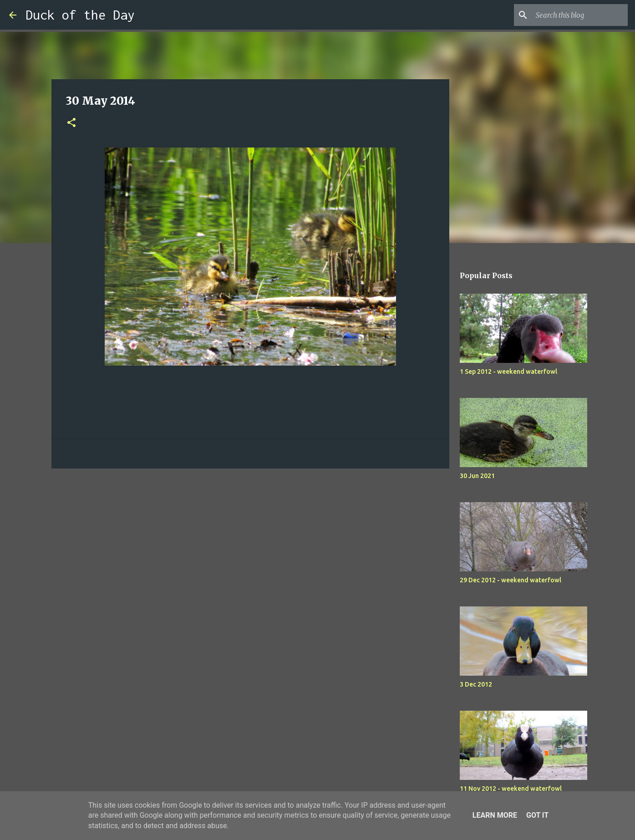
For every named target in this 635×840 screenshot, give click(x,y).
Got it (537, 815)
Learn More (495, 815)
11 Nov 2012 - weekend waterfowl (511, 789)
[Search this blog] (580, 15)
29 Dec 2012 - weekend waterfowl (511, 580)
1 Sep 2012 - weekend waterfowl (508, 372)
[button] (71, 123)
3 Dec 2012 (476, 684)
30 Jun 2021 (477, 476)
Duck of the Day (80, 15)
